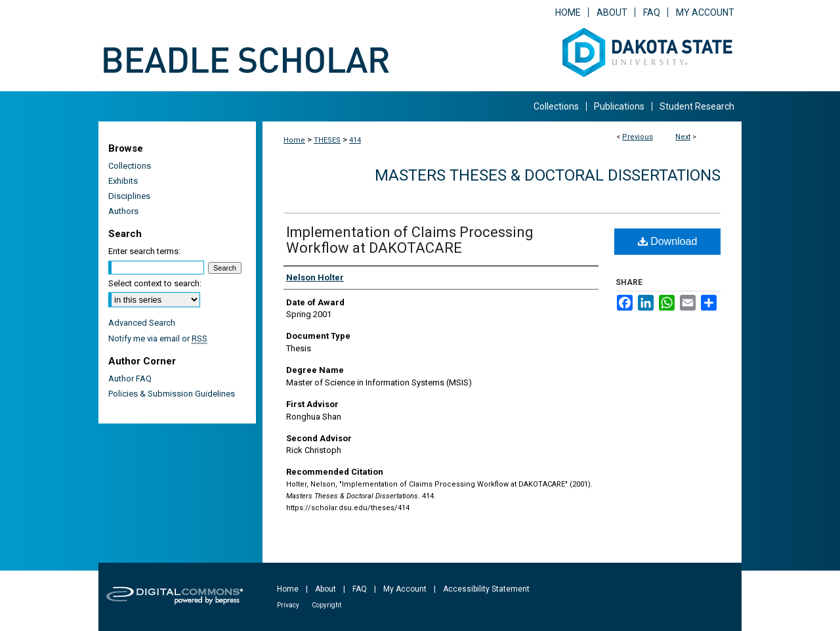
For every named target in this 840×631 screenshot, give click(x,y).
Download (668, 241)
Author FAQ (130, 379)
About (325, 589)
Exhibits (123, 181)
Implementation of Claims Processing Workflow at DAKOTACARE (410, 240)
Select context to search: (155, 283)
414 (355, 140)
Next (683, 137)
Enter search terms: (144, 251)
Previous (638, 137)
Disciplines (129, 196)
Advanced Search (142, 323)
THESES (327, 140)
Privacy (288, 605)
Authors (123, 211)
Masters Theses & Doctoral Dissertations (548, 175)
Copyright (326, 605)
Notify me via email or (158, 338)
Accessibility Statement (486, 589)
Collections (130, 166)
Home (294, 140)
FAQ (360, 589)
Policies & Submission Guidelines (172, 394)
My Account (405, 589)
